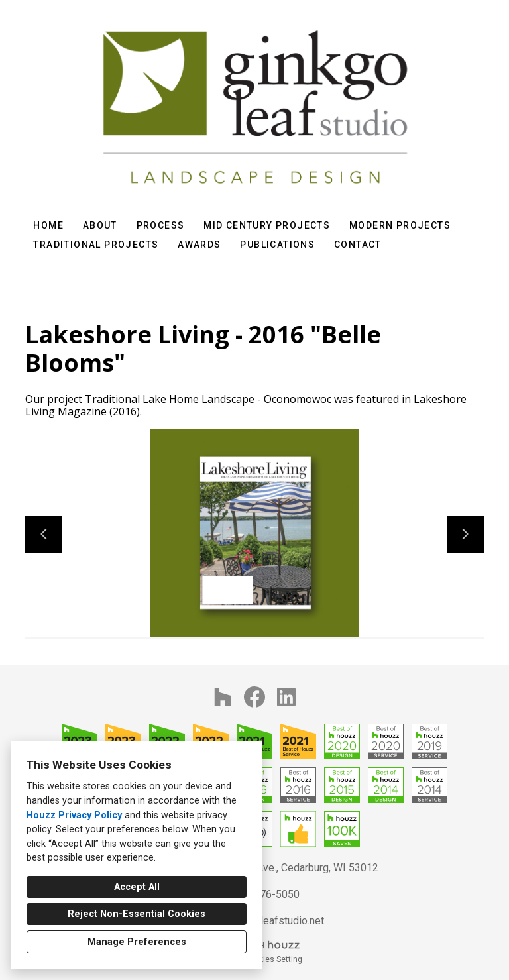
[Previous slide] (44, 534)
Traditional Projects (96, 245)
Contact (358, 245)
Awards (199, 245)
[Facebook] (254, 697)
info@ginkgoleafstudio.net (263, 921)
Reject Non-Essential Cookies (137, 914)
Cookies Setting (273, 959)
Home (48, 225)
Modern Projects (400, 225)
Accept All (137, 887)
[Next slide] (465, 534)
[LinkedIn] (286, 697)
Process (161, 225)
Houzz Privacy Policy (74, 815)
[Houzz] (223, 697)
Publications (277, 245)
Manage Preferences (137, 942)
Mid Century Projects (267, 225)
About (100, 225)
